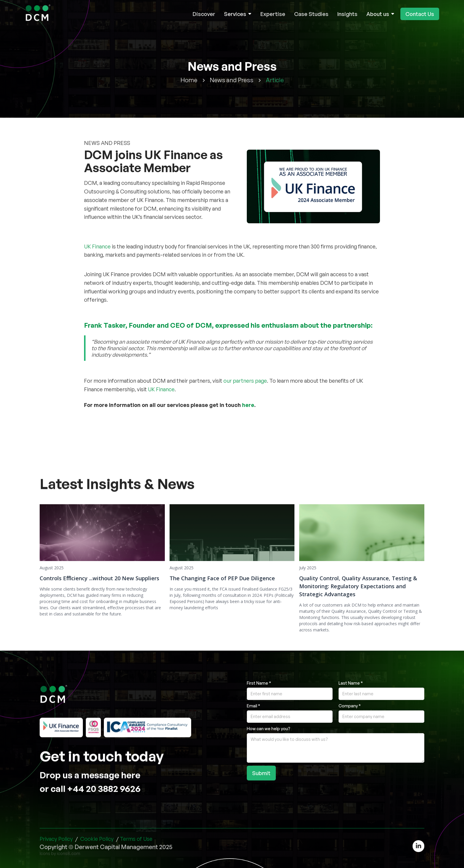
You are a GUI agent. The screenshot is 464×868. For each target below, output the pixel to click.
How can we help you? (269, 729)
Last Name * (351, 683)
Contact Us (420, 14)
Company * (350, 706)
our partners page (245, 381)
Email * (253, 706)
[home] (39, 14)
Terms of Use (136, 839)
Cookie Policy (97, 839)
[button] (238, 14)
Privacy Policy (56, 839)
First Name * (259, 683)
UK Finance (97, 246)
